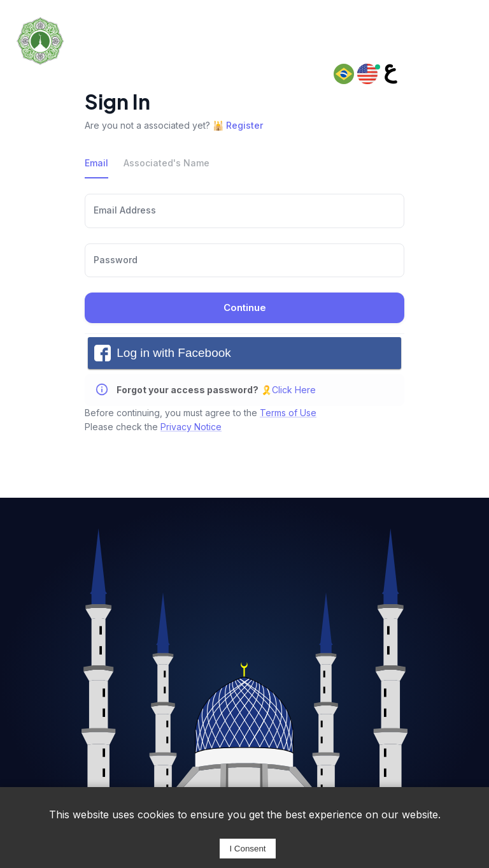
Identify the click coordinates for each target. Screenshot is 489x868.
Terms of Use (288, 413)
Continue (244, 308)
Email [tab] (96, 163)
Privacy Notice (191, 427)
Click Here (294, 390)
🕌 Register (238, 125)
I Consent (247, 849)
